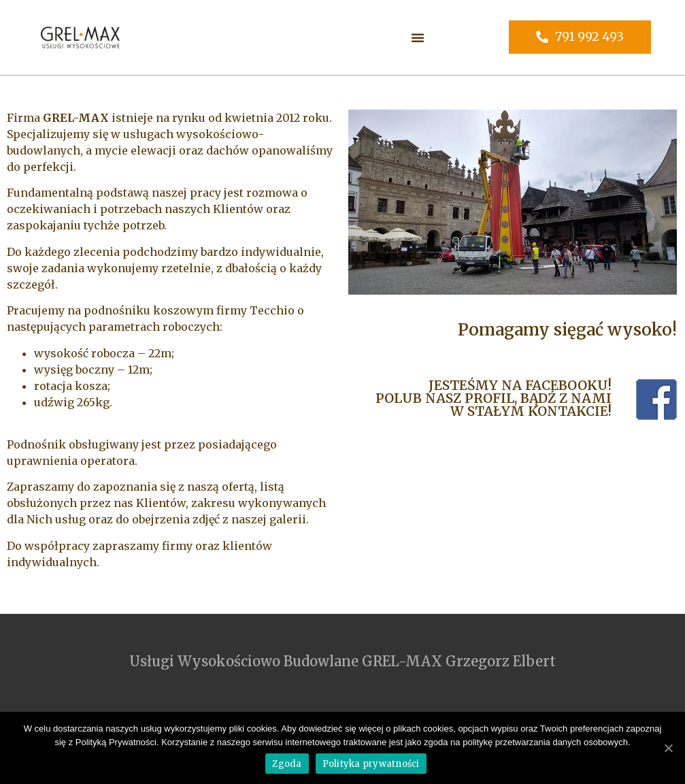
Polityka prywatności (371, 764)
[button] (418, 37)
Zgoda (287, 764)
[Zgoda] (668, 748)
